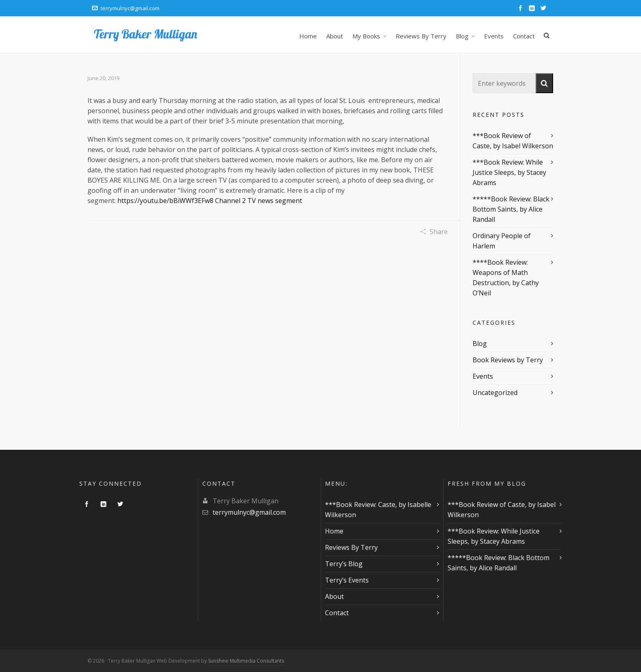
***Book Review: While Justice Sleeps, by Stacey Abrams (509, 172)
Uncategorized (495, 393)
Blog (480, 344)
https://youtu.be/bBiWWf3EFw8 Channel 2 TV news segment (210, 201)
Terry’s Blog (344, 564)
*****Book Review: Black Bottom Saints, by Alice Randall (511, 209)
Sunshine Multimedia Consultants (246, 661)
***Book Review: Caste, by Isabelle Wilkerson (378, 510)
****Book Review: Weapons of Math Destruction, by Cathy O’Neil (506, 278)
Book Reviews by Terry (508, 360)
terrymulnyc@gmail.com (126, 8)
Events (483, 376)
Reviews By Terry (351, 547)
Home (334, 531)
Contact (337, 613)
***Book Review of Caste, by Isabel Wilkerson (513, 141)
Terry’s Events (347, 580)
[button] (544, 83)
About (334, 596)
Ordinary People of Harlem (502, 241)
